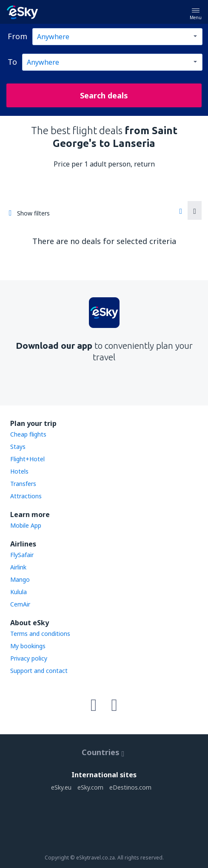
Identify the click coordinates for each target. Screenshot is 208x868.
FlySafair (22, 555)
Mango (20, 579)
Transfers (23, 484)
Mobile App (26, 525)
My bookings (28, 646)
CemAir (20, 604)
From (17, 36)
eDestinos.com (130, 787)
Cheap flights (28, 434)
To (12, 62)
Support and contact (39, 671)
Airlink (18, 567)
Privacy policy (29, 658)
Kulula (19, 592)
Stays (18, 447)
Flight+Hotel (27, 459)
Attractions (26, 496)
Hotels (19, 471)
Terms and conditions (40, 634)
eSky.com (90, 787)
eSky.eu (61, 787)
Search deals (104, 95)
